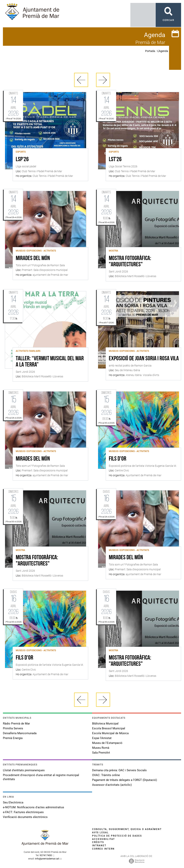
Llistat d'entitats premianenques (24, 770)
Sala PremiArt (101, 753)
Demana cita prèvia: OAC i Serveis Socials (119, 770)
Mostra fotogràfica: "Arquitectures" (130, 262)
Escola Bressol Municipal (109, 728)
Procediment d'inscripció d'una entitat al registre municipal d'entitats (41, 777)
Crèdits (98, 842)
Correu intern (103, 849)
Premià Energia (13, 738)
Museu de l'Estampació (107, 743)
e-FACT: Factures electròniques (23, 812)
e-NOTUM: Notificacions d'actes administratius (34, 807)
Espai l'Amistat (102, 738)
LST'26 (115, 160)
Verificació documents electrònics (25, 817)
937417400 (46, 855)
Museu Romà (101, 748)
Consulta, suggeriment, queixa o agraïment (127, 829)
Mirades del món (33, 258)
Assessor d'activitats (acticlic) (112, 785)
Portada (150, 51)
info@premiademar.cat (47, 859)
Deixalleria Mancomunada (20, 733)
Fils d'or (118, 459)
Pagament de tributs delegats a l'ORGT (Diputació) (125, 780)
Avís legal (100, 833)
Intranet (99, 846)
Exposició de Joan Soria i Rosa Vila (144, 359)
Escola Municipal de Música (110, 733)
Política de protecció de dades (117, 836)
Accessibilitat (103, 839)
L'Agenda (163, 51)
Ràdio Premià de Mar (16, 724)
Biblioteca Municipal (105, 724)
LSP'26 (22, 160)
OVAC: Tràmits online (106, 775)
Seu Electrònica (13, 802)
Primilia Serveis (13, 728)
